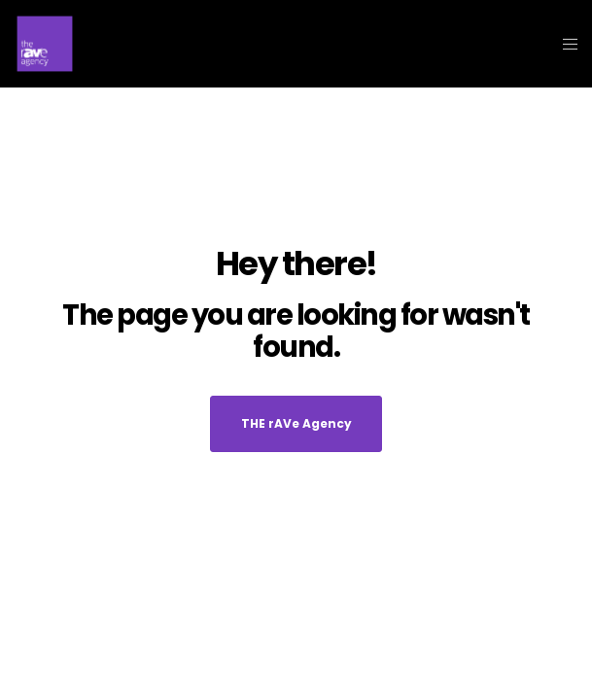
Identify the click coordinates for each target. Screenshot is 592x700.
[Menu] (564, 44)
